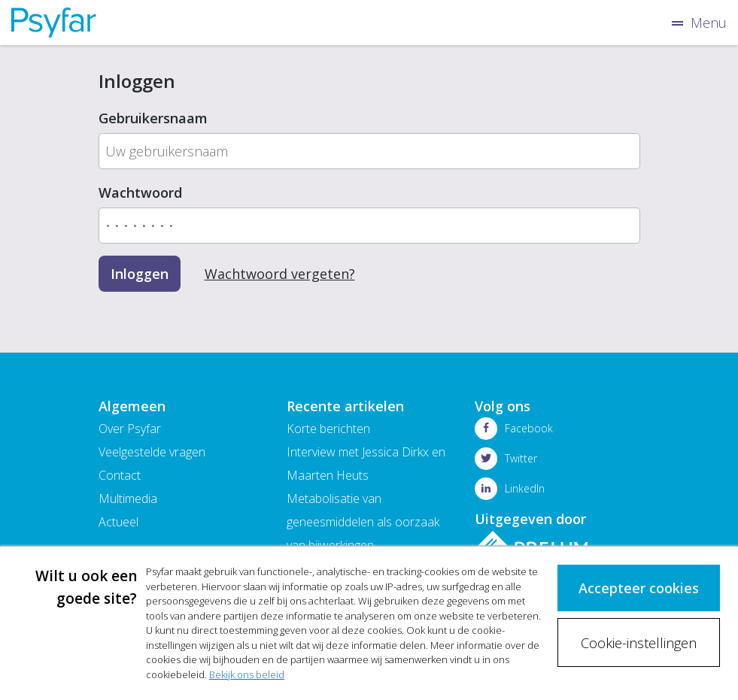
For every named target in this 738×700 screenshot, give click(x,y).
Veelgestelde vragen (152, 452)
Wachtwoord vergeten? (280, 274)
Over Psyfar (130, 429)
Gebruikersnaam (153, 118)
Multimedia (128, 498)
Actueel (118, 522)
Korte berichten (328, 429)
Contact (120, 475)
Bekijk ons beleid (247, 674)
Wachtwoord (140, 192)
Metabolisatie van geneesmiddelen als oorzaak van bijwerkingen (363, 522)
